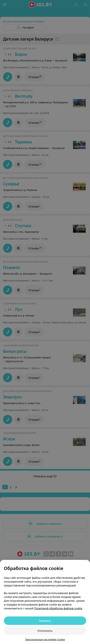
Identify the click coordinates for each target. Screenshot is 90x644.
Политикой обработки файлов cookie (58, 608)
